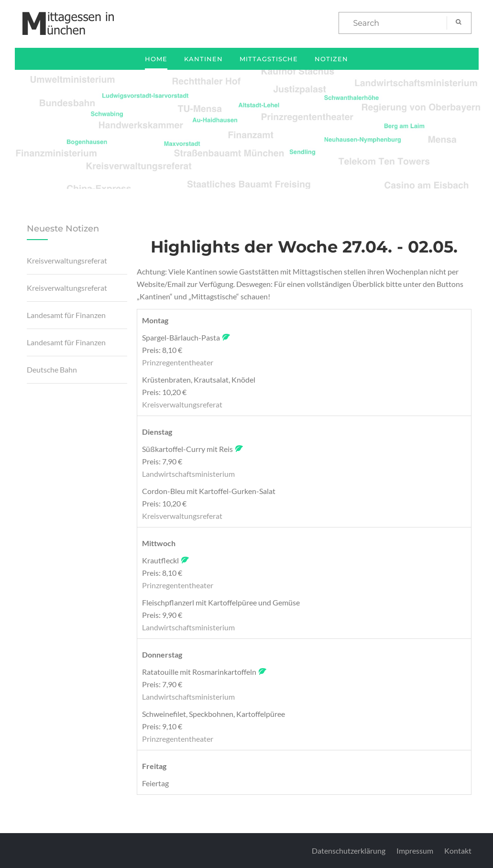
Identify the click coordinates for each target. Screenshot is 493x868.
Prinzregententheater (178, 362)
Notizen (331, 59)
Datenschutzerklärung (349, 851)
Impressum (415, 851)
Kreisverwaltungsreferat (67, 260)
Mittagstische (269, 59)
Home (156, 59)
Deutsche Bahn (52, 369)
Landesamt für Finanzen (66, 315)
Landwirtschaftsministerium (188, 474)
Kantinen (203, 59)
